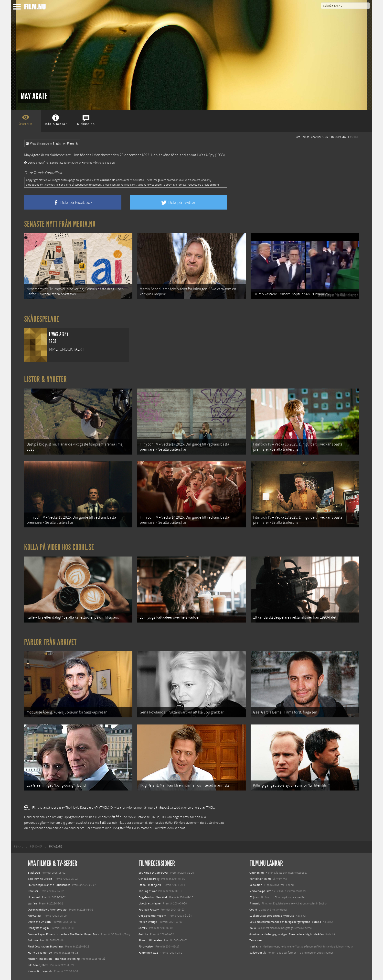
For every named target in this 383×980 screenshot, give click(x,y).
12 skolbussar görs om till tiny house (272, 916)
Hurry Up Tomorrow (40, 953)
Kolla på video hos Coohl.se (59, 547)
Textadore (255, 940)
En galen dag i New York (153, 897)
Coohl (253, 910)
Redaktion (256, 885)
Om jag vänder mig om (152, 916)
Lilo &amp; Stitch (38, 965)
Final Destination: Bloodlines (46, 947)
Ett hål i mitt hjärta (150, 885)
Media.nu (255, 947)
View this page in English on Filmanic (52, 144)
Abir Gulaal (34, 916)
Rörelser (33, 891)
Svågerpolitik (258, 953)
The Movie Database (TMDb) (141, 817)
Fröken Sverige (148, 922)
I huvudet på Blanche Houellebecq (49, 885)
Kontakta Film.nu (260, 879)
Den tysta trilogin (38, 928)
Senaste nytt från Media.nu (60, 224)
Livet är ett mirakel (150, 903)
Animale (33, 940)
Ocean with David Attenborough (48, 910)
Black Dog (34, 873)
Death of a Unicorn (39, 922)
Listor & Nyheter (46, 379)
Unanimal (34, 897)
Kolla (253, 928)
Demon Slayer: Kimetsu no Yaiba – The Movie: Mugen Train (64, 934)
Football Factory (149, 910)
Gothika (143, 934)
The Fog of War (148, 891)
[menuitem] (19, 847)
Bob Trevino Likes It (40, 879)
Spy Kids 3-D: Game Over (153, 873)
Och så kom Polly (149, 879)
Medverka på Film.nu (262, 891)
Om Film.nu (257, 873)
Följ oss (254, 897)
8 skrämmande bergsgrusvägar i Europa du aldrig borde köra (287, 934)
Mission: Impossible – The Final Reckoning (54, 959)
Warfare (33, 903)
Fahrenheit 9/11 (148, 953)
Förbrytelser (146, 947)
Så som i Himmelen (150, 940)
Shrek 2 (143, 928)
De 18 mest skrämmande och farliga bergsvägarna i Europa (285, 922)
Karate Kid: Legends (40, 971)
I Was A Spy (206, 155)
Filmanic (255, 903)
